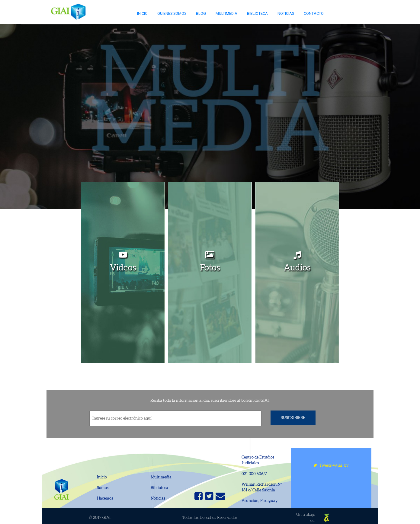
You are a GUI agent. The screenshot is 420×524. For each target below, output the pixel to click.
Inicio (142, 13)
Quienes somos (172, 13)
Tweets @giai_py (331, 465)
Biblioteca (257, 13)
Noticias (286, 13)
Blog (201, 13)
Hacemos (105, 498)
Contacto (314, 13)
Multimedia (226, 13)
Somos (103, 488)
